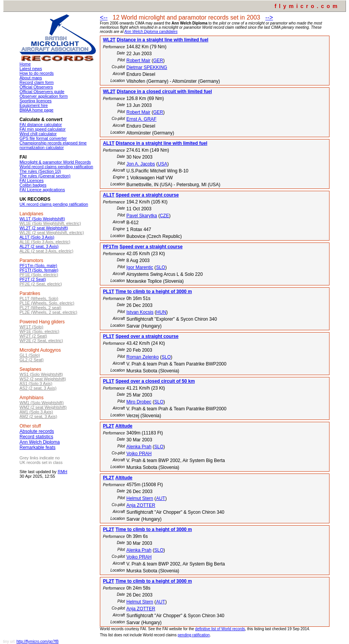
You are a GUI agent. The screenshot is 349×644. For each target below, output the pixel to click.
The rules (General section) (45, 176)
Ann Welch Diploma (40, 442)
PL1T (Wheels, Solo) (39, 298)
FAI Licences (32, 180)
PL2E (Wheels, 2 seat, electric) (48, 312)
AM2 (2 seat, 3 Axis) (38, 416)
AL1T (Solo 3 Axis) (37, 237)
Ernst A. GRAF (141, 119)
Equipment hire (34, 105)
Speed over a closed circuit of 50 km (155, 381)
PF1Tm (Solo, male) (38, 265)
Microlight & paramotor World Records (55, 162)
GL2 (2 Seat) (32, 360)
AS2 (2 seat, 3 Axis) (38, 388)
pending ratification (194, 635)
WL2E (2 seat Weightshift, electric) (52, 233)
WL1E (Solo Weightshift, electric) (50, 223)
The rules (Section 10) (40, 171)
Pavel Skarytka (142, 216)
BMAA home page (37, 110)
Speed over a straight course (147, 195)
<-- (104, 17)
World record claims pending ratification (56, 167)
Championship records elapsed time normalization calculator (53, 145)
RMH (63, 472)
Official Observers (36, 87)
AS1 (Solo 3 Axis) (36, 383)
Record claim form (37, 82)
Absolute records (37, 431)
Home (25, 64)
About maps (31, 78)
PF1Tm (111, 247)
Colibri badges (33, 185)
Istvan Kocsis (140, 312)
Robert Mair (138, 61)
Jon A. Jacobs (141, 164)
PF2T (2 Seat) (33, 279)
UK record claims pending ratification (54, 204)
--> (269, 17)
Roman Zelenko (143, 357)
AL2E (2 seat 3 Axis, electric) (46, 251)
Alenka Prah (139, 447)
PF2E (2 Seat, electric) (41, 284)
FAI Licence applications (42, 190)
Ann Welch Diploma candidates (151, 32)
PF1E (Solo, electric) (39, 275)
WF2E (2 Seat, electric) (41, 341)
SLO (161, 267)
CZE (165, 216)
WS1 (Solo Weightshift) (41, 374)
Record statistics (36, 437)
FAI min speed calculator (42, 129)
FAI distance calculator (41, 125)
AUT (161, 498)
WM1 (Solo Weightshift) (42, 403)
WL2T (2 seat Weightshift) (44, 228)
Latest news (31, 69)
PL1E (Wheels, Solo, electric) (47, 303)
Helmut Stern (140, 498)
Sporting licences (36, 101)
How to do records (37, 73)
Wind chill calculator (38, 134)
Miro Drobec (139, 402)
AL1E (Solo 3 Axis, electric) (45, 242)
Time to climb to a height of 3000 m (154, 292)
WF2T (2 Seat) (33, 336)
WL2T (109, 40)
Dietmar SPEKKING (147, 67)
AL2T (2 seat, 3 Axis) (39, 246)
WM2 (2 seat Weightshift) (43, 407)
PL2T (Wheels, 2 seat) (40, 308)
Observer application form (44, 96)
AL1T (109, 143)
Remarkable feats (38, 447)
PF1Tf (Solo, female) (39, 270)
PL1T (108, 292)
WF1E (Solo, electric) (39, 331)
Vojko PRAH (139, 454)
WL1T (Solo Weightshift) (42, 219)
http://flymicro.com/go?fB (38, 642)
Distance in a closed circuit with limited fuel (164, 92)
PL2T (108, 426)
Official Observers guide (42, 92)
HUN (161, 312)
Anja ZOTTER (141, 505)
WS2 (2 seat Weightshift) (43, 379)
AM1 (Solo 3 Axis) (36, 412)
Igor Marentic (140, 267)
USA (162, 164)
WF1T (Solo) (31, 327)
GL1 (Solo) (30, 355)
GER (158, 61)
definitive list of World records (220, 629)
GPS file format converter (43, 138)
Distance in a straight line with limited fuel (162, 40)
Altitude (124, 426)
